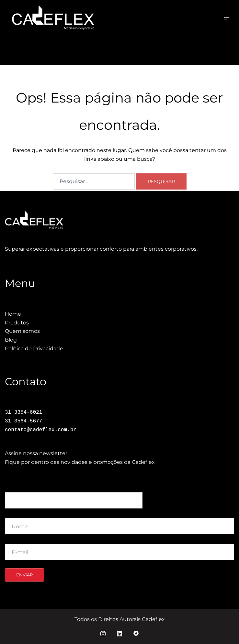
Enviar (24, 575)
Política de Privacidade (34, 349)
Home (13, 314)
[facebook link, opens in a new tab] (136, 633)
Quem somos (22, 331)
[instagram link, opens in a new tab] (103, 633)
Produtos (17, 323)
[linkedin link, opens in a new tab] (119, 633)
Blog (11, 340)
